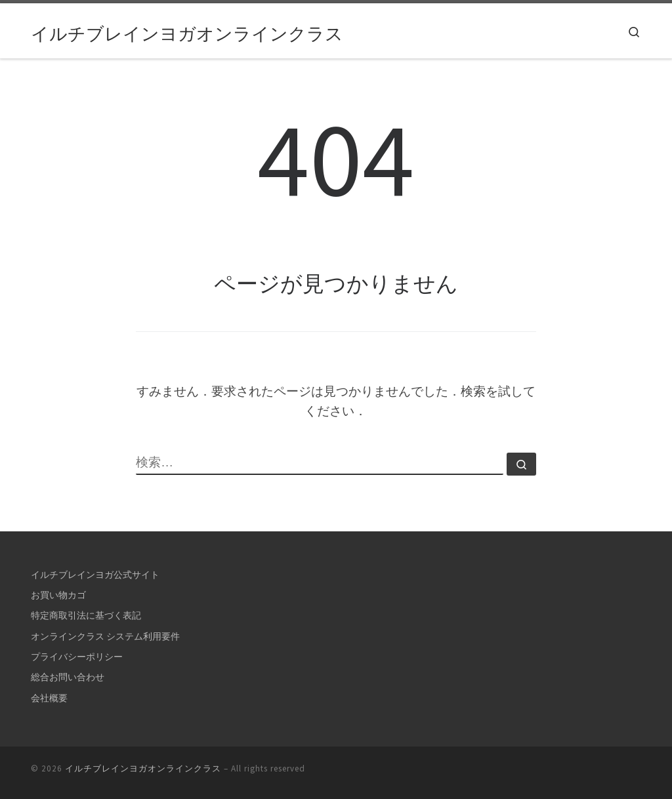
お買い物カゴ (58, 595)
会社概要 (49, 698)
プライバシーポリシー (77, 657)
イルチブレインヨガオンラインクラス (143, 768)
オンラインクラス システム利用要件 (105, 636)
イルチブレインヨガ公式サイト (95, 575)
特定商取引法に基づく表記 (86, 615)
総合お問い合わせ (68, 677)
